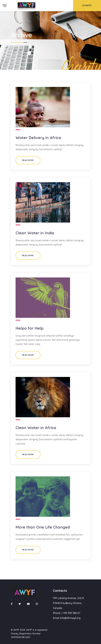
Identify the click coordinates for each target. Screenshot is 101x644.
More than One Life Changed (43, 527)
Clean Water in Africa (36, 428)
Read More (28, 160)
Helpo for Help (29, 328)
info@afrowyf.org (70, 618)
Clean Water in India (35, 233)
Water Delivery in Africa (38, 138)
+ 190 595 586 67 (71, 613)
